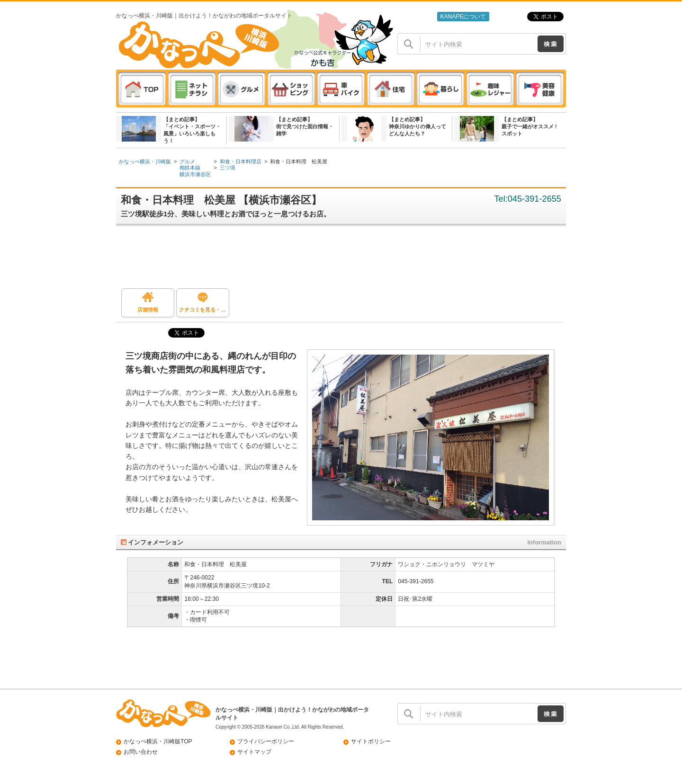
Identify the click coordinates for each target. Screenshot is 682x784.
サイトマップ (254, 752)
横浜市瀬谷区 (195, 174)
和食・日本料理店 (241, 161)
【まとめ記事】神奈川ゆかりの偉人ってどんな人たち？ (417, 126)
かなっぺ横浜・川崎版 (145, 161)
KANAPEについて (463, 17)
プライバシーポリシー (266, 741)
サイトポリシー (371, 741)
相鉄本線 (190, 168)
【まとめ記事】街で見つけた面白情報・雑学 (305, 126)
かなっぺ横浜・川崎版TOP (158, 741)
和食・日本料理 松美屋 (299, 161)
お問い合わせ (141, 752)
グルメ (187, 161)
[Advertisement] (346, 260)
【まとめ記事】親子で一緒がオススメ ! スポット (529, 126)
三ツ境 (228, 168)
